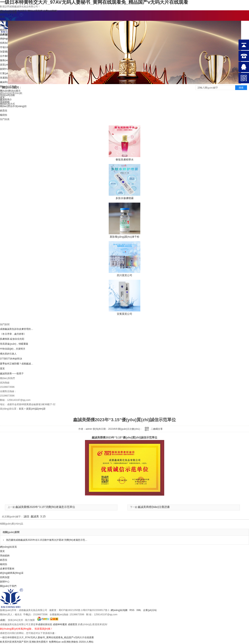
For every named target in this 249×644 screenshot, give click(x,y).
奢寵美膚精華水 (125, 160)
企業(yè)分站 (150, 610)
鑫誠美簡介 (6, 100)
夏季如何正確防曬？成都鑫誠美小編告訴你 (17, 364)
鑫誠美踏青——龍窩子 (12, 374)
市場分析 (5, 47)
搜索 (241, 88)
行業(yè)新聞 (7, 73)
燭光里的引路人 (8, 354)
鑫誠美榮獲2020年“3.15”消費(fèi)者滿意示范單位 (45, 507)
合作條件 (5, 56)
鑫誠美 (35, 516)
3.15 (43, 516)
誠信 (26, 516)
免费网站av (55, 642)
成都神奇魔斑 (60, 624)
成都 (2, 620)
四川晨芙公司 (124, 275)
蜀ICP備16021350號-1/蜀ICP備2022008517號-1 (84, 610)
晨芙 (2, 98)
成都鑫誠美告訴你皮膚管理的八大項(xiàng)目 (17, 329)
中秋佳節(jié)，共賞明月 (13, 349)
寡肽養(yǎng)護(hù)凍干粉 (125, 237)
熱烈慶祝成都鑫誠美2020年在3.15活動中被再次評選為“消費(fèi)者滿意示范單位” (47, 540)
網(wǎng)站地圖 (119, 610)
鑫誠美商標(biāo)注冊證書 (154, 507)
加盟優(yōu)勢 (7, 52)
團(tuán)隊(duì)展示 (10, 91)
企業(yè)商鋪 (50, 11)
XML (139, 610)
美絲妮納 (5, 102)
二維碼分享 (157, 429)
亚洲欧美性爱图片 (39, 642)
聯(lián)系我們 (35, 11)
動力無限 (30, 620)
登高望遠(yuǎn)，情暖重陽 (14, 344)
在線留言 (22, 11)
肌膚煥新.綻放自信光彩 (12, 339)
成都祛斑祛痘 (45, 624)
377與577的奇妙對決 (11, 359)
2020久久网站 (86, 642)
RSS (132, 610)
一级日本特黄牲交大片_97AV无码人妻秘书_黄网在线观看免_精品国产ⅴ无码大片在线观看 (47, 637)
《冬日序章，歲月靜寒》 (13, 334)
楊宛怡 (4, 115)
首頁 (21, 409)
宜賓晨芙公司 (124, 314)
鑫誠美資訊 (6, 82)
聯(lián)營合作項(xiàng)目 (13, 106)
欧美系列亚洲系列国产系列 (14, 642)
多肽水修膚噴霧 (125, 198)
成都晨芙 (73, 624)
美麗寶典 (5, 78)
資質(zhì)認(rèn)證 (36, 409)
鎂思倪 (4, 111)
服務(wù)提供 (7, 60)
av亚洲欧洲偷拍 (70, 642)
